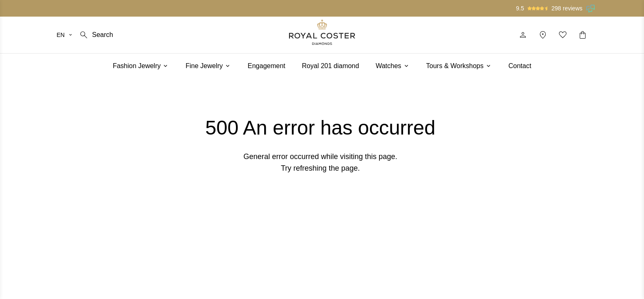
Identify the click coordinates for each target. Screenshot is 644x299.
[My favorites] (563, 35)
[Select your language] (65, 35)
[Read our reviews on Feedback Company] (591, 8)
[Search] (96, 35)
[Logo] (322, 32)
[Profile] (523, 35)
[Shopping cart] (583, 35)
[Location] (543, 35)
